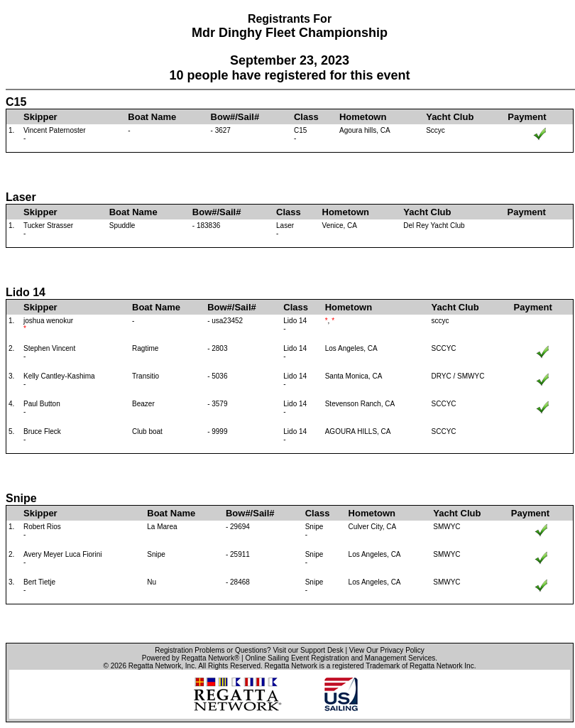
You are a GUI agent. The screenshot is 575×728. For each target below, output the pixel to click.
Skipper (40, 117)
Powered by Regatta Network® (191, 658)
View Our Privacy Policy (387, 650)
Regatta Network (155, 666)
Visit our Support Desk (308, 650)
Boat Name (152, 117)
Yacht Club (450, 117)
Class (306, 117)
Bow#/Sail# (235, 117)
